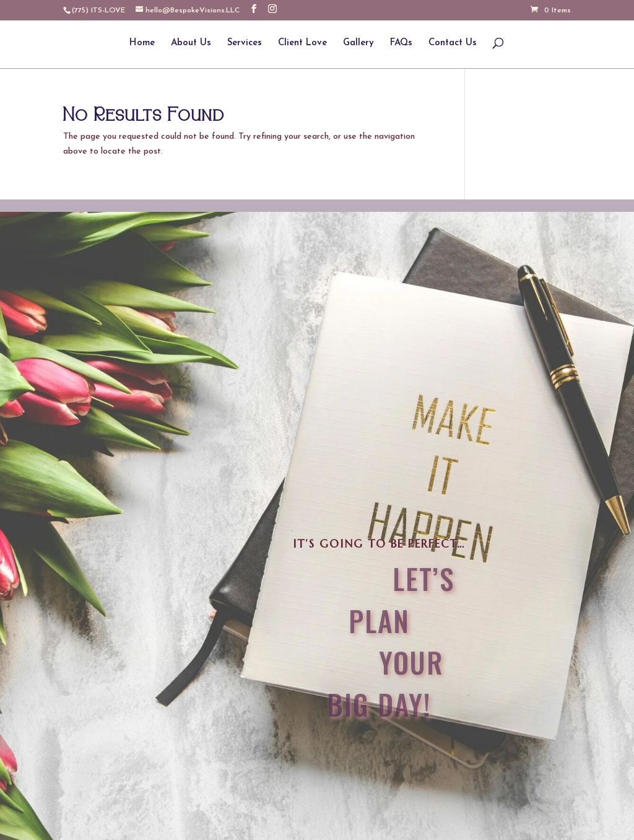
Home (142, 43)
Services (245, 43)
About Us (191, 43)
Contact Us (453, 43)
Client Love (302, 43)
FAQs (401, 43)
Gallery (358, 43)
